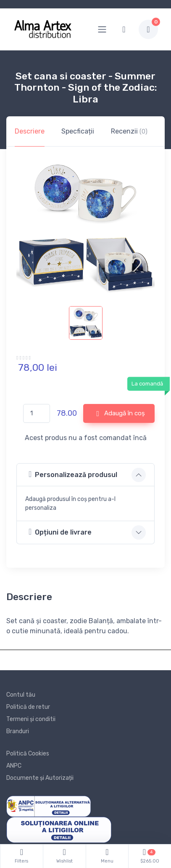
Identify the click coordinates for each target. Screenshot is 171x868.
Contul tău (21, 695)
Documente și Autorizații (40, 778)
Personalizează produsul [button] (73, 474)
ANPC (14, 766)
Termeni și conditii (31, 719)
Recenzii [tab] (129, 131)
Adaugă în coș (121, 414)
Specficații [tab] (78, 131)
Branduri (18, 731)
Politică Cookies (28, 754)
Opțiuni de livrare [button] (60, 532)
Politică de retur (28, 707)
